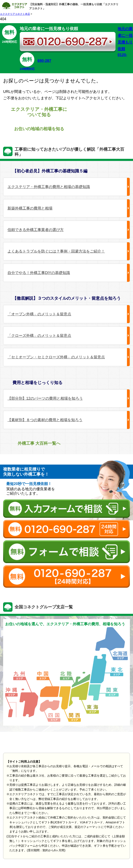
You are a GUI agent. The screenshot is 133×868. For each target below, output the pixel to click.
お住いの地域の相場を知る (39, 129)
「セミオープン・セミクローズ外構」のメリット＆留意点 (56, 357)
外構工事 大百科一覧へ (39, 443)
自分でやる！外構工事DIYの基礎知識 (39, 273)
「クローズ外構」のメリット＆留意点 (39, 336)
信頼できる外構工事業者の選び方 (36, 230)
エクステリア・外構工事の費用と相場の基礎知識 (49, 187)
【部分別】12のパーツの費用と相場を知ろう (45, 398)
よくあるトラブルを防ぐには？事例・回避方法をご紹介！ (56, 251)
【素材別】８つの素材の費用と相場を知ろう (45, 420)
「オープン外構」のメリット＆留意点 (39, 314)
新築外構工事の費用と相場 (30, 208)
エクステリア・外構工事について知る (39, 112)
